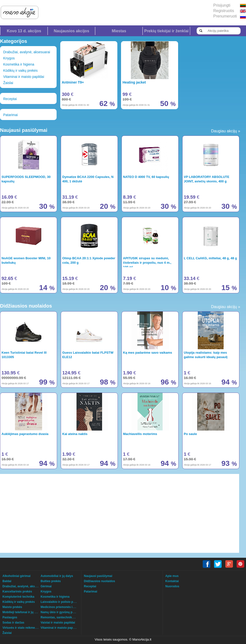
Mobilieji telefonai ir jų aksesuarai (26, 612)
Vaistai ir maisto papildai (58, 623)
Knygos (9, 58)
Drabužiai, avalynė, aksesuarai (27, 52)
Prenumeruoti (225, 16)
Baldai (7, 581)
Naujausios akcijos (71, 31)
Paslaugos (10, 617)
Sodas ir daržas (13, 623)
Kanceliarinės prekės (17, 592)
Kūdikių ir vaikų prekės (20, 70)
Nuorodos (172, 586)
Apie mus (172, 576)
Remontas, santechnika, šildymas (64, 617)
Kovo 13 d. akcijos (24, 31)
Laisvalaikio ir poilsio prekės (61, 602)
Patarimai (10, 115)
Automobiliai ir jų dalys (57, 576)
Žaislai (8, 83)
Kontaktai (172, 581)
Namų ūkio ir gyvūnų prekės (60, 612)
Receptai (10, 99)
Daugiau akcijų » (226, 131)
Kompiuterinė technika (18, 597)
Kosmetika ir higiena (19, 64)
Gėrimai (46, 586)
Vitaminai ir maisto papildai (24, 77)
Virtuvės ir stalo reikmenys (21, 628)
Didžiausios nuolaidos (100, 581)
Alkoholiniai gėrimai (16, 576)
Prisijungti (222, 5)
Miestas (119, 31)
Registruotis (224, 11)
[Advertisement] (92, 513)
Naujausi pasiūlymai (98, 576)
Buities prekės (51, 581)
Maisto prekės (12, 607)
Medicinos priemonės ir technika (63, 607)
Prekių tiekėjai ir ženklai (166, 31)
